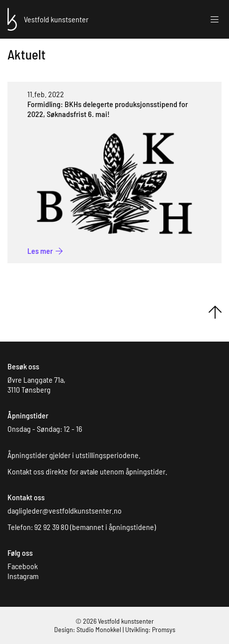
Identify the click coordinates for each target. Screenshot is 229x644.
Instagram (23, 576)
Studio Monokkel (99, 629)
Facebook (23, 566)
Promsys (164, 629)
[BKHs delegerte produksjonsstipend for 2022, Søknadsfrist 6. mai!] (45, 251)
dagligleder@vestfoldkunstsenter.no (65, 510)
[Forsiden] (12, 18)
